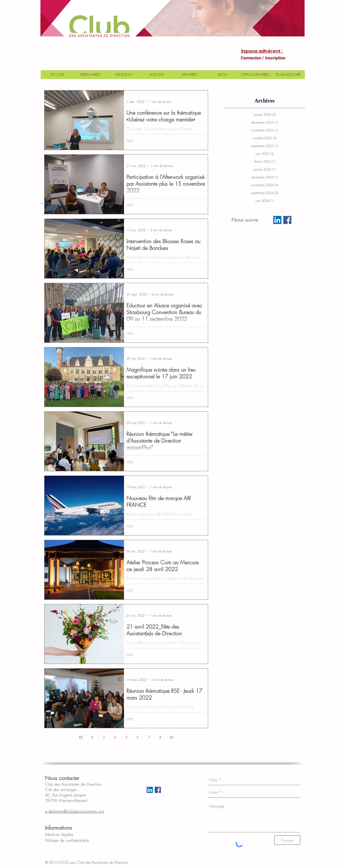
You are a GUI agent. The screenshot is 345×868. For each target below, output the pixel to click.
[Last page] (171, 737)
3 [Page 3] (104, 737)
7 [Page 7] (149, 737)
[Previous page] (92, 737)
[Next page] (160, 737)
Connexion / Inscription (263, 58)
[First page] (81, 737)
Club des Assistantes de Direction (107, 862)
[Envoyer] (287, 840)
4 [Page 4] (115, 737)
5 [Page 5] (126, 737)
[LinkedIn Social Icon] (277, 220)
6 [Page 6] (138, 737)
